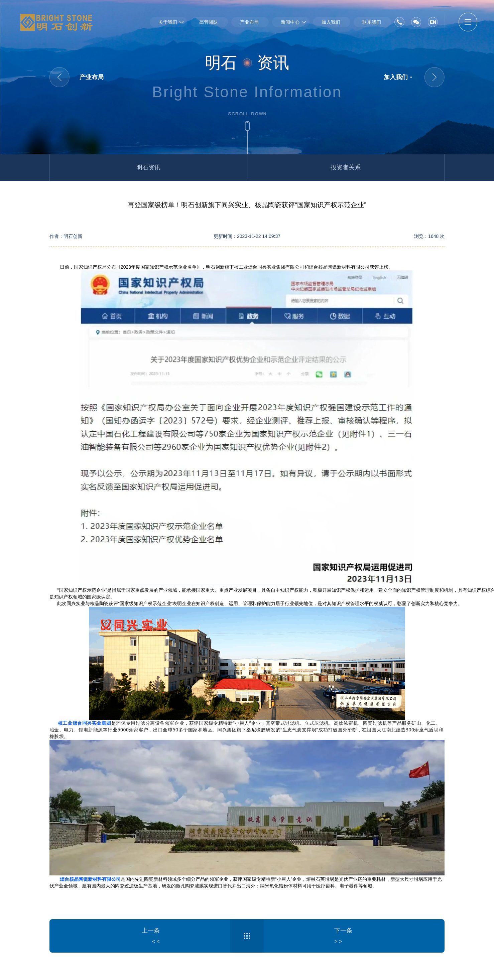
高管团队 (209, 22)
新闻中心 (290, 22)
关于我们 (168, 22)
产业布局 (249, 22)
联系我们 (372, 22)
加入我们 (331, 22)
